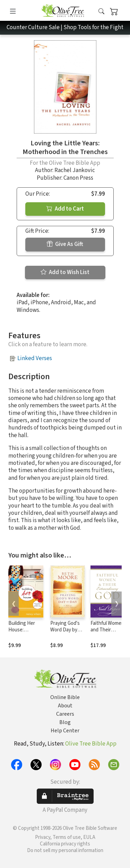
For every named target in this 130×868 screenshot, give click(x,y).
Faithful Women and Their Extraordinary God (107, 633)
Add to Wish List (65, 272)
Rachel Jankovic (75, 170)
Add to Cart (65, 209)
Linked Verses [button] (35, 358)
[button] (101, 12)
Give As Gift (65, 244)
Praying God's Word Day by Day (65, 630)
